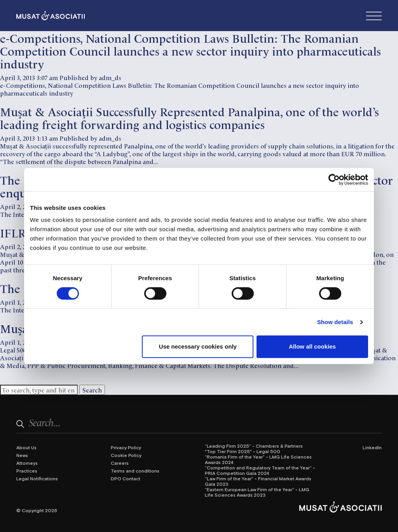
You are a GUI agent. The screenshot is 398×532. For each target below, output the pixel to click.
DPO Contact (126, 478)
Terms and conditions (135, 471)
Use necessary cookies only (198, 346)
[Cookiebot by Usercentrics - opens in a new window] (334, 180)
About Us (26, 447)
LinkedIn (372, 447)
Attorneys (27, 463)
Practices (27, 471)
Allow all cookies (312, 346)
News (22, 455)
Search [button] (92, 390)
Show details (335, 322)
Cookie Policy (126, 455)
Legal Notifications (37, 478)
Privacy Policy (126, 447)
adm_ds (110, 77)
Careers (120, 463)
